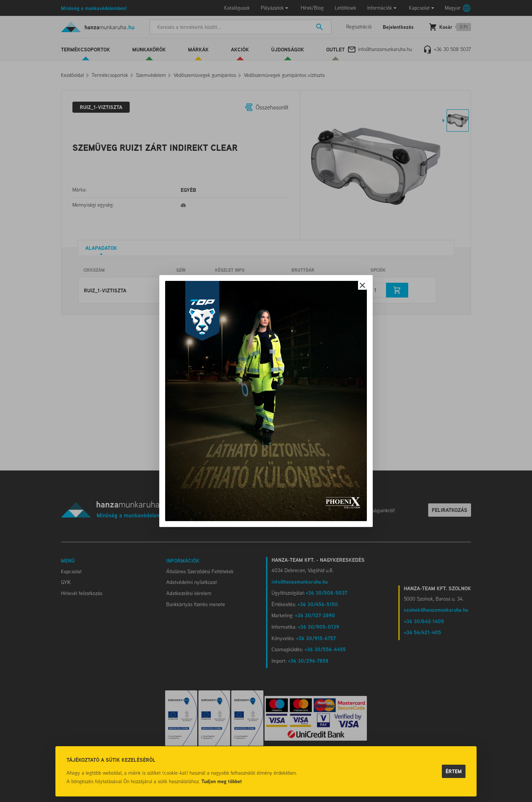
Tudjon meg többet (222, 781)
